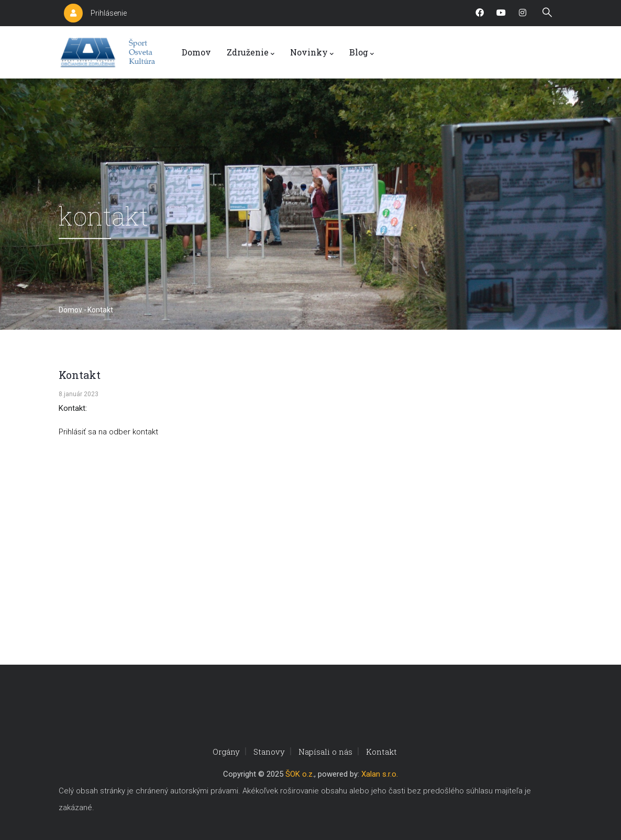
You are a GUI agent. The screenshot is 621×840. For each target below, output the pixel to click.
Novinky (312, 53)
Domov (196, 52)
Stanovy (269, 752)
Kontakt (381, 752)
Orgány (226, 752)
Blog (362, 53)
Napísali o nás (325, 752)
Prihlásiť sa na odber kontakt (108, 432)
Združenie (251, 53)
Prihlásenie (109, 13)
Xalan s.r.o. (380, 774)
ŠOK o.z (299, 774)
